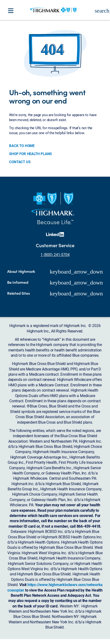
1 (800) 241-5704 (55, 254)
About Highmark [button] (21, 271)
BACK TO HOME (22, 146)
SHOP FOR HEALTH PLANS (30, 154)
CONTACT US (20, 162)
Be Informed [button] (18, 282)
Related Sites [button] (18, 293)
